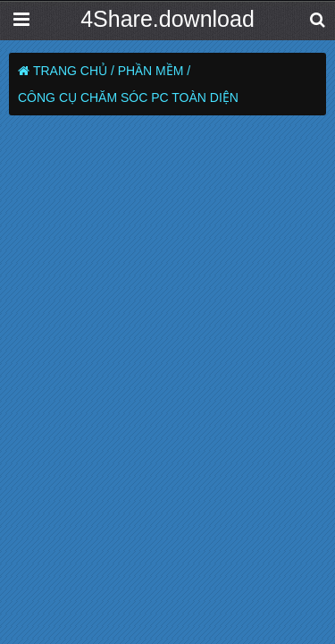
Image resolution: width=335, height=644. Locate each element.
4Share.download (167, 19)
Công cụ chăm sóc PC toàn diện (128, 97)
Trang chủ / (74, 71)
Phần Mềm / (155, 71)
